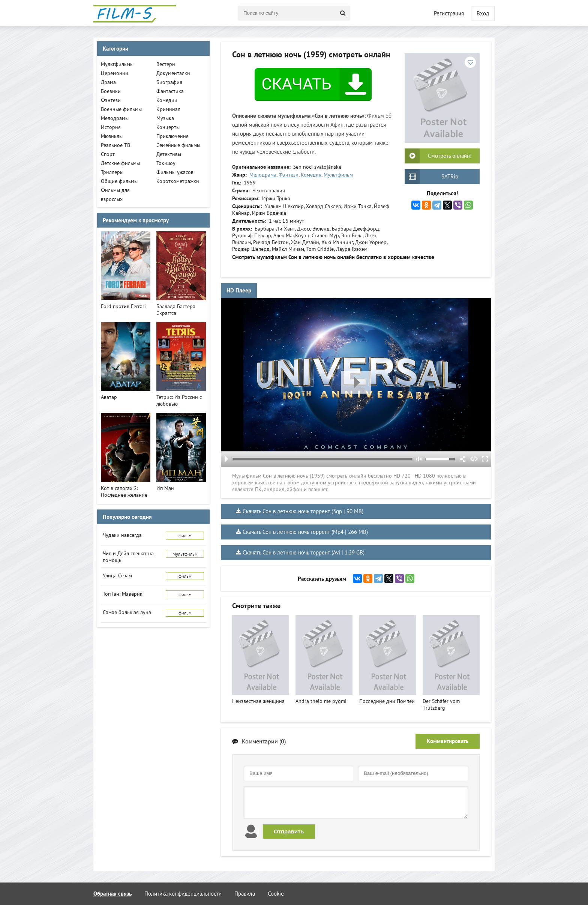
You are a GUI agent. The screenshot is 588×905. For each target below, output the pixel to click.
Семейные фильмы (178, 145)
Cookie (276, 894)
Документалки (173, 73)
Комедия (311, 175)
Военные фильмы (121, 109)
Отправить (289, 831)
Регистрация (449, 13)
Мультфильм (338, 175)
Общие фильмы (119, 181)
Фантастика (170, 91)
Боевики (111, 91)
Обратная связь (112, 894)
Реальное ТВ (115, 145)
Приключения (172, 136)
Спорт (108, 154)
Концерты (168, 127)
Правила (245, 894)
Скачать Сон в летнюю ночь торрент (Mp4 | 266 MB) (305, 532)
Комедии (167, 100)
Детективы (169, 154)
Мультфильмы (117, 64)
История (111, 127)
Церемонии (115, 73)
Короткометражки (178, 181)
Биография (169, 82)
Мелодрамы (115, 118)
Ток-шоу (166, 163)
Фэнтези (289, 175)
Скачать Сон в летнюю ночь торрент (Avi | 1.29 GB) (304, 552)
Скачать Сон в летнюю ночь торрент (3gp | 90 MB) (303, 511)
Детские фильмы (120, 163)
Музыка (165, 118)
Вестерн (166, 64)
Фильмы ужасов (175, 172)
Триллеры (112, 172)
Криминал (168, 109)
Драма (108, 82)
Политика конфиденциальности (183, 894)
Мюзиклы (112, 136)
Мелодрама (263, 175)
